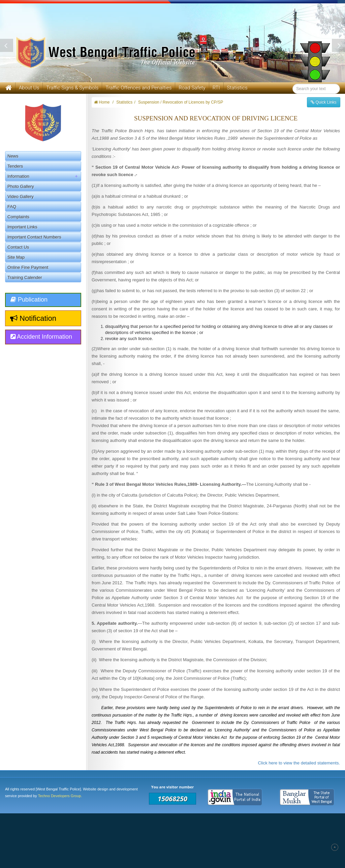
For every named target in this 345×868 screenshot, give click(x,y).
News (13, 156)
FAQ (12, 207)
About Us (29, 88)
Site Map (16, 257)
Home (102, 102)
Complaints (18, 217)
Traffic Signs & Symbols (72, 88)
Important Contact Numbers (34, 237)
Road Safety (192, 88)
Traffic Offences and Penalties (138, 88)
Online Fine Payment (28, 267)
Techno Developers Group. (60, 796)
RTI (216, 88)
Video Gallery (21, 197)
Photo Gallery (21, 186)
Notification (33, 318)
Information (44, 176)
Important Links (22, 227)
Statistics (237, 88)
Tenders (15, 166)
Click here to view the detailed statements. (299, 763)
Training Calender (25, 277)
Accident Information (41, 337)
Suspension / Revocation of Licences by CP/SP (181, 102)
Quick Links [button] (323, 102)
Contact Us (18, 247)
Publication (29, 300)
